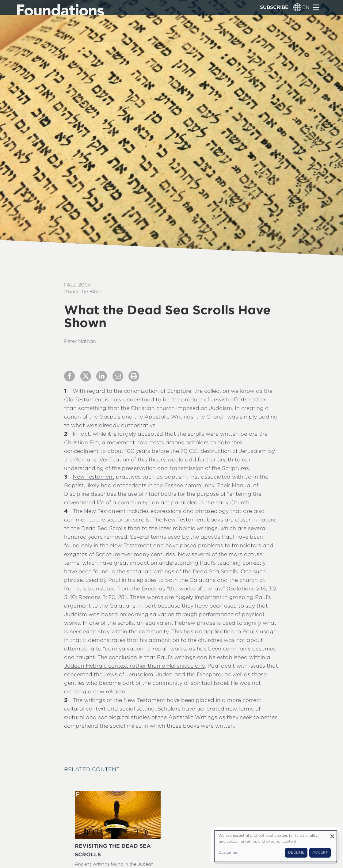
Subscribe (274, 7)
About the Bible (83, 292)
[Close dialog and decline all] (332, 834)
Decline (296, 852)
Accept (320, 852)
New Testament (93, 477)
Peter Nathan (80, 341)
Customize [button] (228, 852)
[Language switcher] (297, 7)
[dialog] (276, 846)
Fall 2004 (77, 285)
